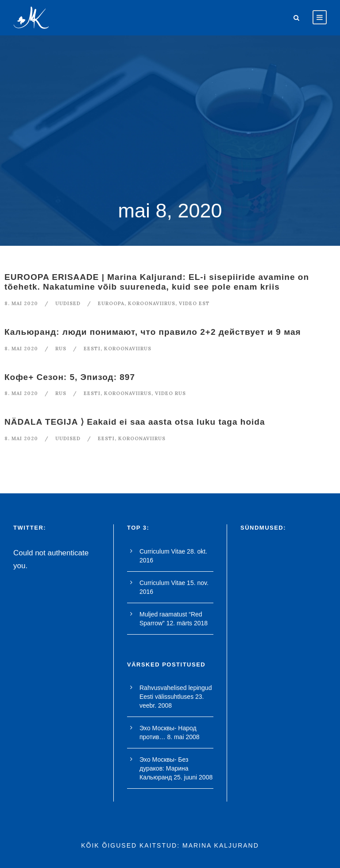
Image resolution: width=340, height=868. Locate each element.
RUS (61, 349)
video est (194, 303)
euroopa (111, 303)
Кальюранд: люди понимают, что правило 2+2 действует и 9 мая (153, 332)
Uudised (68, 303)
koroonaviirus (152, 303)
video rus (170, 393)
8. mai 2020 (21, 303)
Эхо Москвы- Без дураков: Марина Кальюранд (164, 768)
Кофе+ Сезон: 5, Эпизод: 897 (70, 377)
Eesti (92, 349)
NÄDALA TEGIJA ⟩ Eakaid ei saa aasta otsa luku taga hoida (135, 422)
